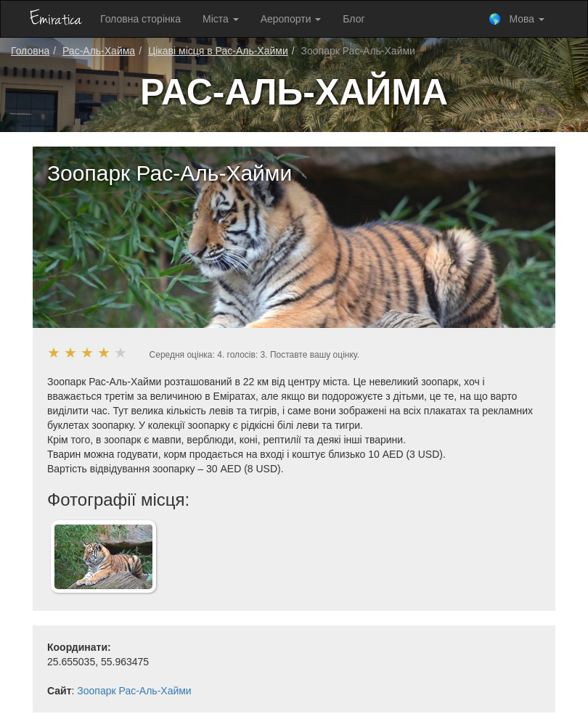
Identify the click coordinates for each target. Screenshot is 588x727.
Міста (221, 19)
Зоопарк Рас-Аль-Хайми (134, 691)
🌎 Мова (516, 19)
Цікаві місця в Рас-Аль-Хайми (218, 51)
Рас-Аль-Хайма (99, 51)
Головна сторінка (140, 19)
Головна (30, 51)
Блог (354, 19)
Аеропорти (291, 19)
